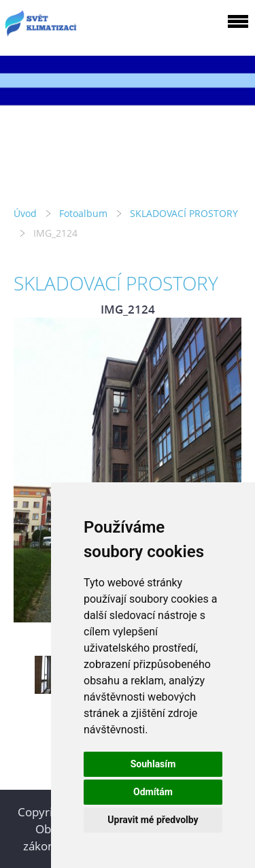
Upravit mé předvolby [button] (153, 820)
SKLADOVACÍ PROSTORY (184, 213)
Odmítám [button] (153, 792)
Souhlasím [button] (153, 764)
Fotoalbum (83, 213)
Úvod (25, 213)
